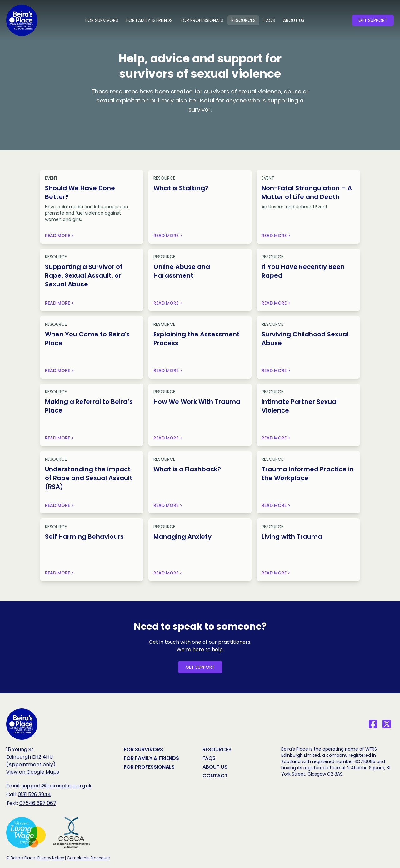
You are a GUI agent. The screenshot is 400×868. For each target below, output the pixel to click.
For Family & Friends (149, 20)
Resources (243, 20)
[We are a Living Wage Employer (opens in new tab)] (26, 833)
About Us (294, 20)
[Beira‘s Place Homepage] (22, 724)
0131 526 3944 (34, 794)
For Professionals (202, 20)
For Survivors (102, 20)
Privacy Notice (51, 858)
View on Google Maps (33, 772)
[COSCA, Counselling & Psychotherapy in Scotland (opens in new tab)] (72, 833)
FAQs (269, 20)
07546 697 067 (38, 803)
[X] (387, 724)
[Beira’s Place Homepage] (22, 20)
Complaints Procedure (88, 858)
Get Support (373, 20)
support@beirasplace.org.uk (57, 786)
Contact (215, 776)
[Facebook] (373, 724)
